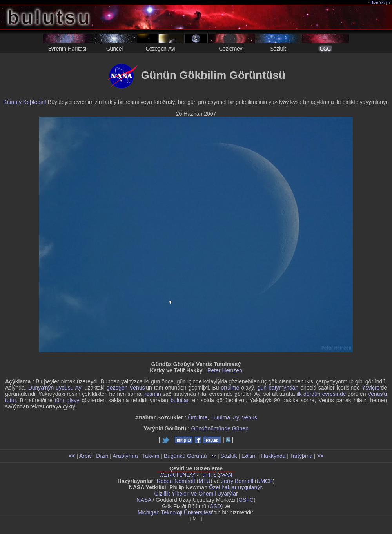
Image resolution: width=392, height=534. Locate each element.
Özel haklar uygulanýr (235, 487)
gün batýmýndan (278, 388)
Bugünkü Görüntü (185, 456)
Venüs (250, 417)
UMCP (264, 481)
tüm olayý (67, 400)
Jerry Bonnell (237, 481)
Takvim (151, 456)
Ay (236, 417)
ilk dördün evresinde (321, 394)
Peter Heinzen (225, 370)
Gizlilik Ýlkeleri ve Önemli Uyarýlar (196, 494)
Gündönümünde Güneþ (220, 428)
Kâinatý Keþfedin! (25, 102)
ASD (215, 506)
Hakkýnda (273, 456)
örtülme (230, 388)
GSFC (246, 500)
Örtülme (198, 417)
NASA (144, 500)
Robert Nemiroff (176, 481)
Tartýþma (301, 456)
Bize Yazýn (380, 3)
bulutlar (179, 400)
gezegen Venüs (126, 388)
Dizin (102, 456)
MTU (205, 481)
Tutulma (220, 417)
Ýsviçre (371, 388)
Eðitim (249, 456)
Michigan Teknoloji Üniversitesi (175, 512)
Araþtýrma (125, 456)
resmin (153, 394)
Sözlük (229, 456)
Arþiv (85, 456)
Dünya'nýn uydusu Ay (55, 388)
